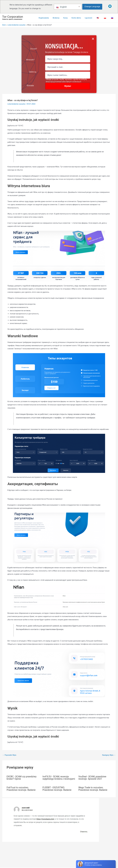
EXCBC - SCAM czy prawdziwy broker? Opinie (22, 778)
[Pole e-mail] (68, 67)
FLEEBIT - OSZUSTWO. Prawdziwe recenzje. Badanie (57, 791)
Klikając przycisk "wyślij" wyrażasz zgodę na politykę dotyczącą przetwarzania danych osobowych (66, 80)
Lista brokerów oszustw (17, 104)
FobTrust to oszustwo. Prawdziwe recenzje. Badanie (22, 791)
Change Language (93, 6)
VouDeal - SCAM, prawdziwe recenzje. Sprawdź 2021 (93, 778)
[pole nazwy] (68, 59)
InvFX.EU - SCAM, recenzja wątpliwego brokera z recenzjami (56, 779)
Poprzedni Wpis (10, 755)
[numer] (68, 75)
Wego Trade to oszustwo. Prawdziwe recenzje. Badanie (93, 791)
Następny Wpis (109, 755)
